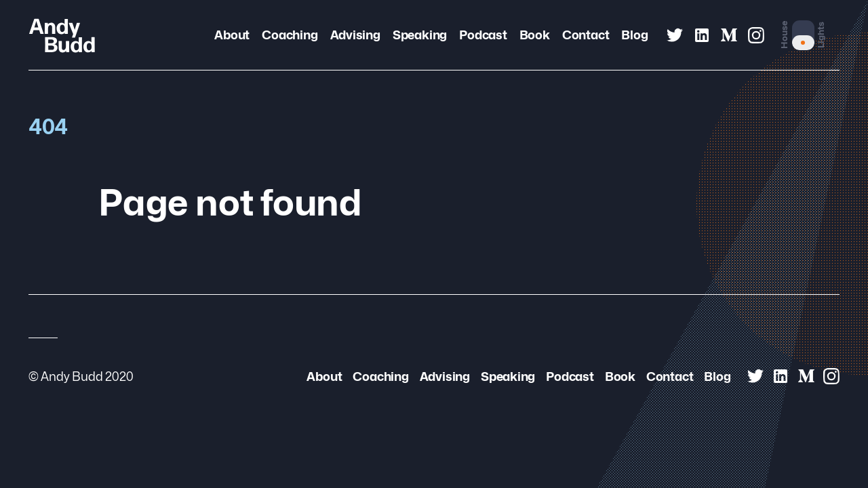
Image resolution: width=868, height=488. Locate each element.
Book (535, 35)
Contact (586, 35)
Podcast (483, 35)
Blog (634, 35)
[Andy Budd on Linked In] (702, 35)
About (232, 35)
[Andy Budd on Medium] (729, 35)
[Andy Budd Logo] (62, 35)
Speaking (420, 35)
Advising (355, 35)
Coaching (290, 35)
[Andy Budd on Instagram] (756, 35)
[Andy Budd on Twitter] (675, 35)
